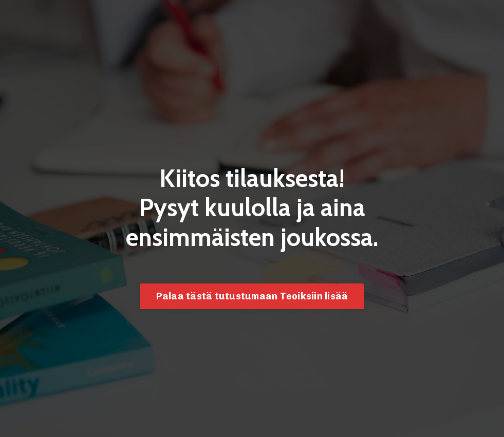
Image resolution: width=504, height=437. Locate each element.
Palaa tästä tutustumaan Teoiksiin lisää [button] (252, 296)
